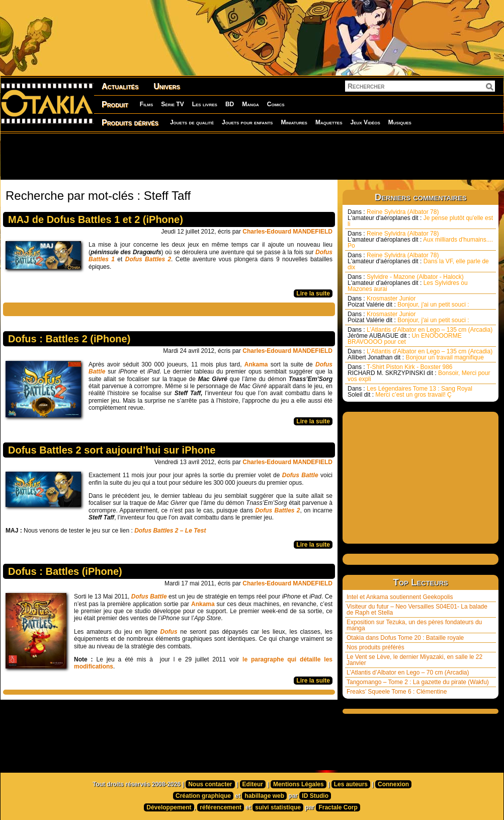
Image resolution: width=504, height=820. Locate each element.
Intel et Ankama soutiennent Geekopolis (400, 597)
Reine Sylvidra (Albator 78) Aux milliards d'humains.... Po (420, 240)
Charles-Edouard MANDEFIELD (287, 232)
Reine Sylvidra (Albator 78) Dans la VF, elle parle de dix (418, 261)
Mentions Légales (299, 784)
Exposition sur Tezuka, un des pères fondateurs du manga (414, 625)
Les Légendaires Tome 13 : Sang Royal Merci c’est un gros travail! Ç (410, 392)
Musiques (400, 122)
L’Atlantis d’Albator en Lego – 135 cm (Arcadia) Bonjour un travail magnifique (420, 354)
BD (230, 104)
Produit (115, 104)
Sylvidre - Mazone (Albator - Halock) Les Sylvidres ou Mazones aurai (408, 283)
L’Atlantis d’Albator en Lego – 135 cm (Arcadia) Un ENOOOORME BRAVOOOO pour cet (420, 336)
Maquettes (329, 122)
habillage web (264, 796)
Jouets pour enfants (247, 122)
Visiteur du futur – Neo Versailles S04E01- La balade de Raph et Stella (417, 610)
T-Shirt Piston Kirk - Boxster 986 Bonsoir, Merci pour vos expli (419, 373)
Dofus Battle (149, 597)
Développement (169, 807)
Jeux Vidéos (365, 122)
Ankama (258, 364)
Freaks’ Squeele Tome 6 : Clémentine (397, 692)
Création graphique (203, 796)
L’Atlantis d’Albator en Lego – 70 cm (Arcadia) (408, 673)
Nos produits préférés (375, 647)
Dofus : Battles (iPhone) (65, 571)
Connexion (393, 784)
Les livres (205, 104)
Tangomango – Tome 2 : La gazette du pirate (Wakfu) (418, 682)
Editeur (253, 784)
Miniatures (294, 122)
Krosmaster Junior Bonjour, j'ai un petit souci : (408, 302)
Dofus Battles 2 (277, 510)
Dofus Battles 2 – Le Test (170, 531)
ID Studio (315, 796)
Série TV (172, 104)
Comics (276, 104)
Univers (167, 86)
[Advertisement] (252, 156)
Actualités (120, 86)
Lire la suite (313, 293)
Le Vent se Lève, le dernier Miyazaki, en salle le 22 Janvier (414, 660)
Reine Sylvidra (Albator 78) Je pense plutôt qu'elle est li (420, 218)
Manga (250, 104)
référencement (221, 807)
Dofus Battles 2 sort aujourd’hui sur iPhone (112, 450)
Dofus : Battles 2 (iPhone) (69, 339)
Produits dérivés (130, 123)
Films (146, 104)
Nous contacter (210, 784)
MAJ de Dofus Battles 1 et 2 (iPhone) (96, 219)
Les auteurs (351, 784)
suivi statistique (278, 807)
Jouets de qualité (192, 122)
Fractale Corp (338, 807)
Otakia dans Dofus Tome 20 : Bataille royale (405, 638)
